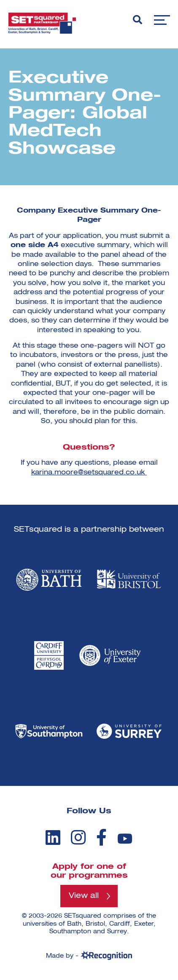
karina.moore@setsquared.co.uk (88, 473)
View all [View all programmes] (84, 896)
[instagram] (78, 837)
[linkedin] (53, 837)
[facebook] (101, 837)
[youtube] (125, 839)
